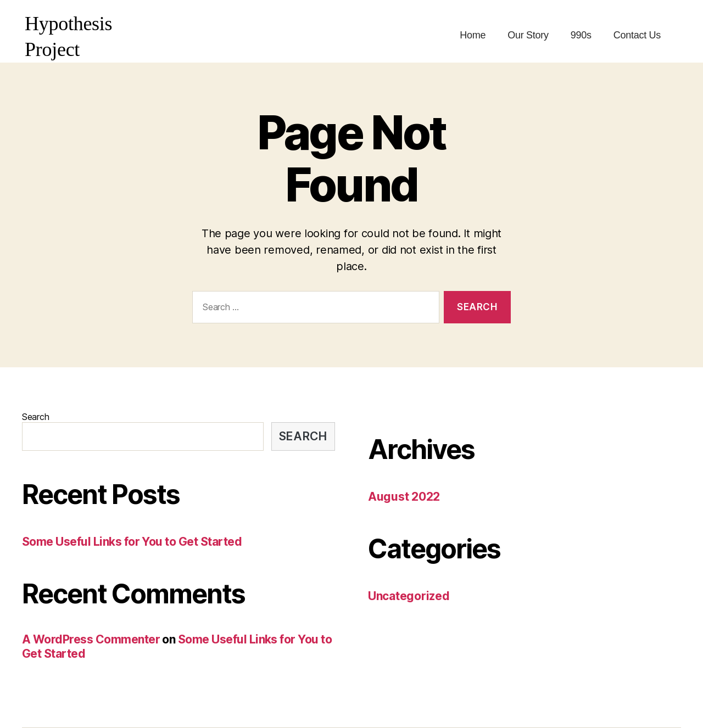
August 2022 (404, 497)
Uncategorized (409, 596)
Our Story (528, 35)
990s (581, 35)
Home (473, 35)
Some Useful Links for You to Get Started (132, 542)
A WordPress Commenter (91, 639)
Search (35, 417)
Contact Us (637, 35)
